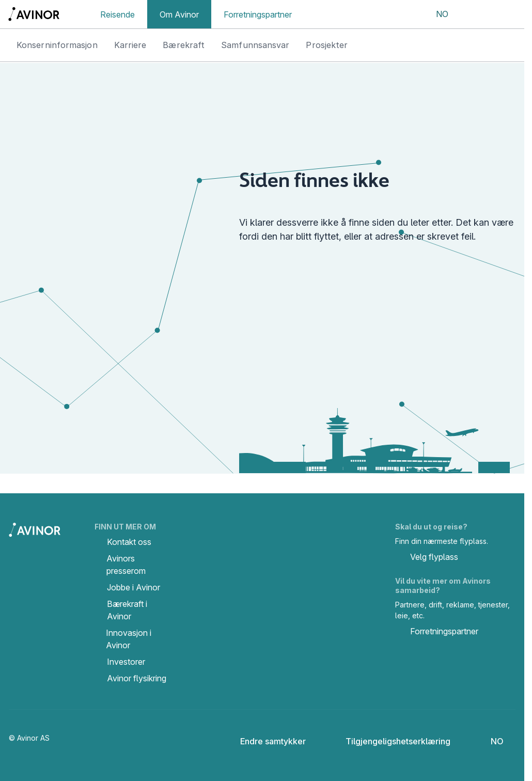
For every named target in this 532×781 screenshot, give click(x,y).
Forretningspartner (258, 14)
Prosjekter (327, 45)
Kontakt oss (129, 542)
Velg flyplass (427, 558)
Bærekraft (184, 45)
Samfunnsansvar (255, 45)
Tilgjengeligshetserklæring (390, 741)
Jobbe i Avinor (134, 587)
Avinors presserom (126, 565)
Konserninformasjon (57, 45)
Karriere (130, 45)
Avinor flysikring (137, 678)
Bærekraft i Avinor (127, 610)
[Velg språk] (435, 14)
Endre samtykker (266, 741)
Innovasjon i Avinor (129, 639)
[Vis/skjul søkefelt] (473, 14)
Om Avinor (179, 14)
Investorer (126, 662)
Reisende (118, 14)
